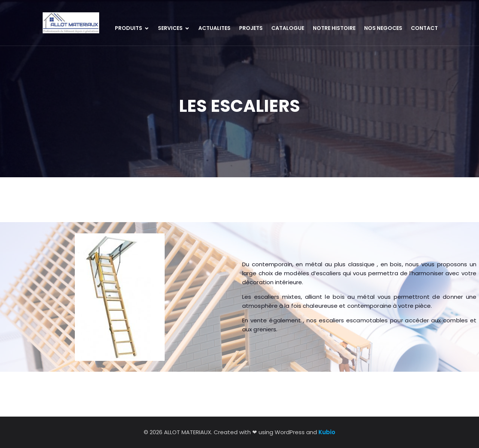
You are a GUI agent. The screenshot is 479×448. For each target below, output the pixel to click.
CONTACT (424, 28)
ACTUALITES (214, 28)
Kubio (327, 432)
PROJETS (251, 28)
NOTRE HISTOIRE (334, 28)
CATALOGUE (288, 28)
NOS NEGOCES (383, 28)
